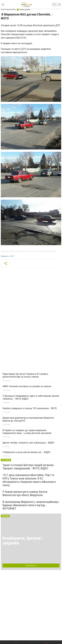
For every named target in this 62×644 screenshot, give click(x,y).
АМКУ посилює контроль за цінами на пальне (27, 386)
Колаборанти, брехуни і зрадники (22, 541)
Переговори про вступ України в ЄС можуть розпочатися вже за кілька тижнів (25, 375)
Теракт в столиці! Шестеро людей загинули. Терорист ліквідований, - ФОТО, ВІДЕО (28, 467)
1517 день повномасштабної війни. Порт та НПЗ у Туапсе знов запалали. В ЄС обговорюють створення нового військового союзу (29, 480)
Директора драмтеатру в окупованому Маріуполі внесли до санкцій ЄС (28, 419)
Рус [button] (55, 4)
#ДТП (12, 256)
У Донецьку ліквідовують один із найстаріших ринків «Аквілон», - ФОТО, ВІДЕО (31, 397)
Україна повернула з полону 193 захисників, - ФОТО (30, 408)
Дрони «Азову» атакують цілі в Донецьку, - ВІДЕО (28, 443)
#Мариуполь (5, 256)
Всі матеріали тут (31, 566)
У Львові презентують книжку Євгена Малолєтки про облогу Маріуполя (25, 493)
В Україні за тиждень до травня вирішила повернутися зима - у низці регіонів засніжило (27, 432)
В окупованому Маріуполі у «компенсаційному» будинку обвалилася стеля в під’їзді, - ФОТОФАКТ (31, 505)
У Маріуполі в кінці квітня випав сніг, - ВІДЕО (26, 452)
